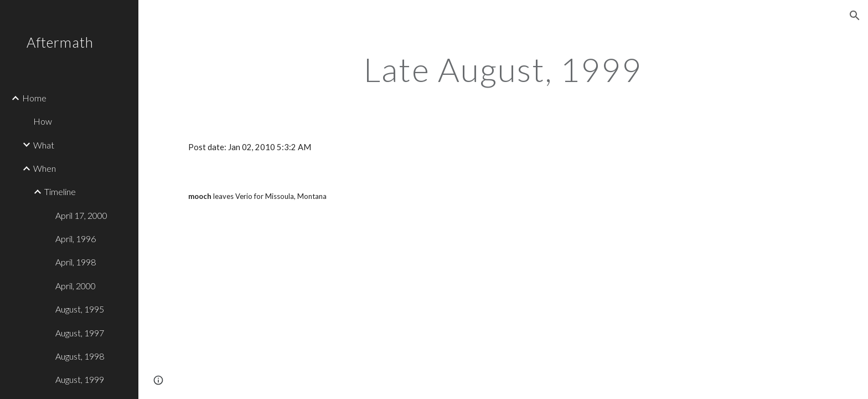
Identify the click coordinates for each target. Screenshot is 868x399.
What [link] (44, 145)
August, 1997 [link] (80, 333)
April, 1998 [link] (76, 262)
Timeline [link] (60, 191)
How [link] (43, 121)
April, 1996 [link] (76, 239)
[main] (503, 69)
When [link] (45, 168)
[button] (855, 16)
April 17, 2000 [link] (81, 215)
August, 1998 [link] (80, 356)
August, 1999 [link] (80, 379)
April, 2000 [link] (76, 286)
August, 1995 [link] (80, 309)
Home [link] (34, 98)
